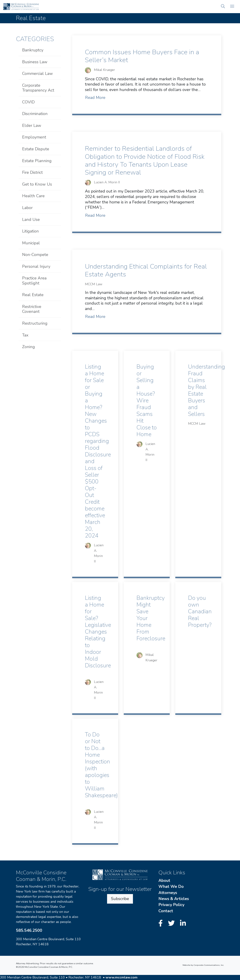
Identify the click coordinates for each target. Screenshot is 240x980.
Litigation (30, 231)
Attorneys (168, 893)
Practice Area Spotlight (34, 281)
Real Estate (33, 295)
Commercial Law (37, 74)
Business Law (35, 62)
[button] (223, 7)
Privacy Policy (171, 905)
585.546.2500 (29, 930)
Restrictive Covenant (32, 309)
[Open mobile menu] (232, 7)
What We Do (171, 887)
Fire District (32, 172)
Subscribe (120, 899)
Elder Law (32, 126)
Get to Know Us (37, 184)
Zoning (28, 347)
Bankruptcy (33, 50)
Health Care (33, 196)
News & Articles (174, 899)
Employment (34, 137)
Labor (27, 208)
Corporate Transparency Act (38, 88)
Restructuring (35, 323)
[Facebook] (162, 923)
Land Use (31, 220)
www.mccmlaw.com (121, 977)
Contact (166, 911)
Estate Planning (37, 161)
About (164, 881)
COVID (28, 102)
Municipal (31, 243)
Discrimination (35, 114)
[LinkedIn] (183, 923)
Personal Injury (36, 266)
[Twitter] (172, 923)
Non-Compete (35, 255)
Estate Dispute (36, 149)
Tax (25, 335)
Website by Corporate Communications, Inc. (203, 965)
